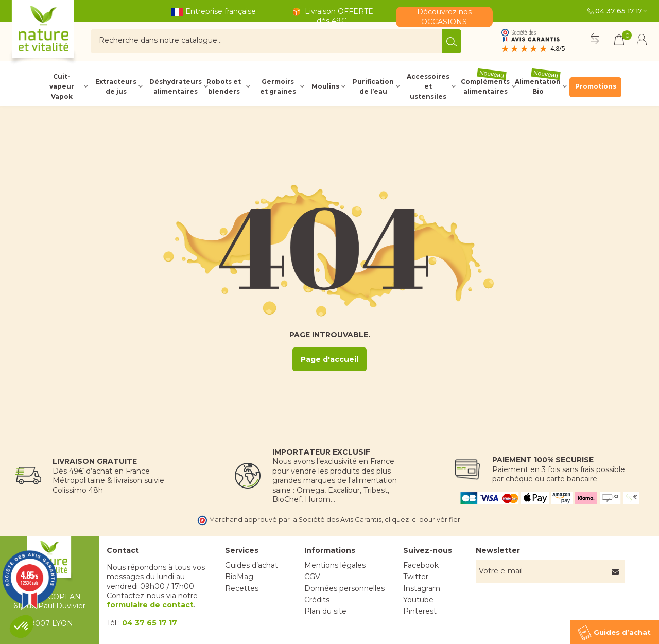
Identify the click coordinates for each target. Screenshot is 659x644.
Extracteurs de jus (116, 86)
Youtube (418, 600)
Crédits (317, 600)
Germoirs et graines (278, 86)
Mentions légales (335, 565)
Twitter (416, 577)
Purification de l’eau (373, 86)
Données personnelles (344, 588)
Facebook (421, 565)
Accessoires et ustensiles (428, 86)
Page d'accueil (329, 359)
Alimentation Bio (538, 86)
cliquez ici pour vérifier (422, 520)
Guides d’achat (252, 565)
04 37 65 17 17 (619, 11)
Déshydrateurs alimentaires (175, 86)
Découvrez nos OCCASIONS (444, 16)
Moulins (325, 86)
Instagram (422, 588)
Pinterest (420, 611)
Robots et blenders (224, 86)
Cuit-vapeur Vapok (62, 86)
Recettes (242, 588)
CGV (312, 577)
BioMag (239, 577)
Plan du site (325, 611)
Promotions (596, 86)
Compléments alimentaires (485, 86)
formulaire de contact (150, 605)
